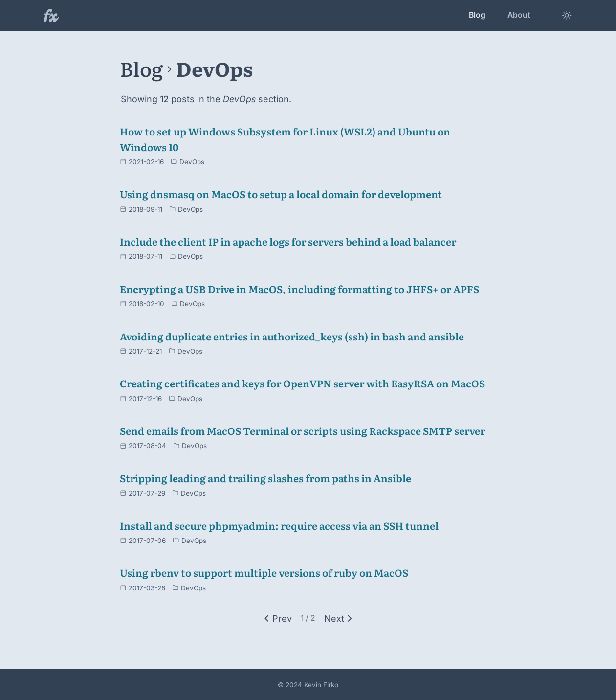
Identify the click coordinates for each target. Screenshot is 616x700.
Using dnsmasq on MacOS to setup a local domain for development (281, 194)
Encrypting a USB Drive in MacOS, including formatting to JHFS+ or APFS (299, 289)
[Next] (340, 619)
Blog (477, 15)
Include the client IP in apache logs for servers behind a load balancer (288, 241)
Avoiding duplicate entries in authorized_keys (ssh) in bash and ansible (292, 336)
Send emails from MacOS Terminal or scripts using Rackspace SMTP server (302, 430)
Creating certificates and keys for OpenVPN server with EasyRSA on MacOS (302, 383)
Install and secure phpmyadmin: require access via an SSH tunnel (279, 525)
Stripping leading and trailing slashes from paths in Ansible (265, 478)
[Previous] (276, 619)
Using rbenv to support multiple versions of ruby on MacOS (264, 572)
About (519, 15)
